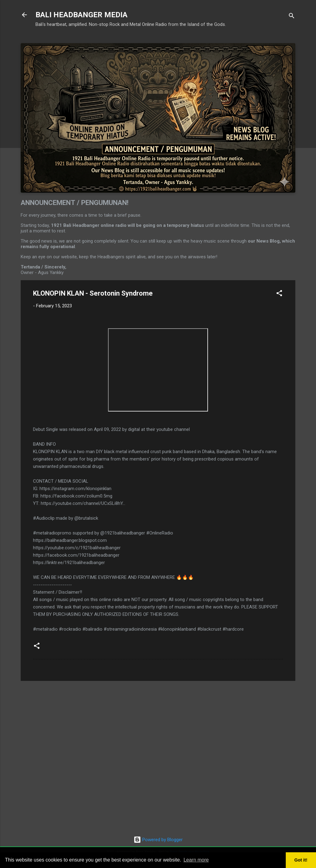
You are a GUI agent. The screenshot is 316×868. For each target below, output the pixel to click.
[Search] (292, 17)
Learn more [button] (196, 860)
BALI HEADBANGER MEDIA (81, 15)
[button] (279, 294)
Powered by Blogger (158, 840)
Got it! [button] (301, 860)
